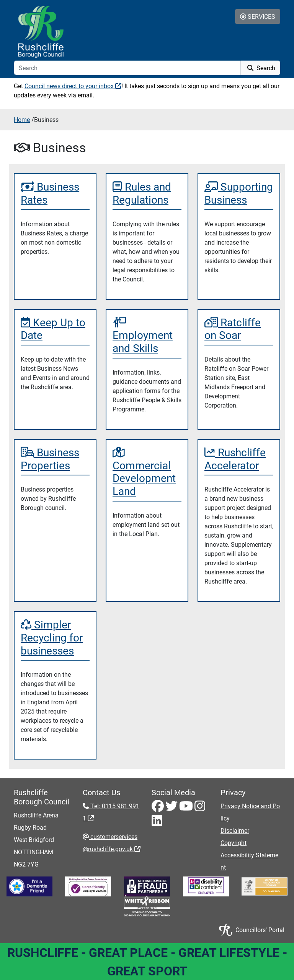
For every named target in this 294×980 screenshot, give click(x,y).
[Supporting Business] (239, 193)
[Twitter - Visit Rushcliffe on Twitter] (172, 808)
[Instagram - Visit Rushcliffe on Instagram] (200, 808)
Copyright (234, 843)
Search (261, 68)
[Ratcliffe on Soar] (239, 329)
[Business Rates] (55, 193)
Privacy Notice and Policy (250, 812)
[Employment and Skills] (147, 335)
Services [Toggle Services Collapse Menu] (258, 16)
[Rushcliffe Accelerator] (239, 459)
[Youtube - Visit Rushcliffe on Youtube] (187, 808)
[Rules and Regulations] (147, 193)
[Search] (127, 68)
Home (22, 119)
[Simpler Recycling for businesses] (55, 637)
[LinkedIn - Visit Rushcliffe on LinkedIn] (157, 823)
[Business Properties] (55, 459)
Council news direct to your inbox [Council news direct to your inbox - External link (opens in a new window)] (73, 86)
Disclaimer (235, 830)
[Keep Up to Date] (55, 329)
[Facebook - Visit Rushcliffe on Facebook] (158, 808)
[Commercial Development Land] (147, 472)
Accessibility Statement (249, 861)
